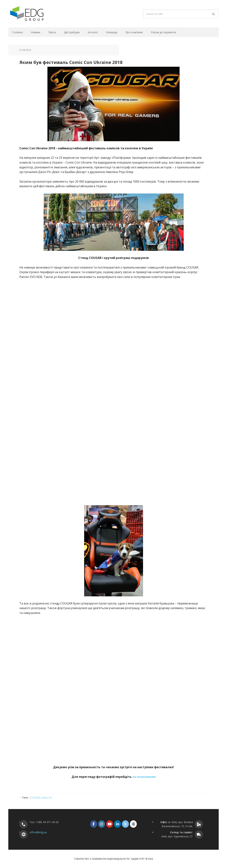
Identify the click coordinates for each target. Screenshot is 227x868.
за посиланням (144, 777)
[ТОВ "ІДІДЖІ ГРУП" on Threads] (133, 824)
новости (46, 797)
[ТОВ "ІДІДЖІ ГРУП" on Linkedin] (117, 824)
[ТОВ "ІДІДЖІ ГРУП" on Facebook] (94, 824)
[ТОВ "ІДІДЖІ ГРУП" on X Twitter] (125, 824)
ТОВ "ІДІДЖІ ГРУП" (33, 14)
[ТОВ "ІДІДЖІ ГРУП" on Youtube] (110, 824)
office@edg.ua (38, 832)
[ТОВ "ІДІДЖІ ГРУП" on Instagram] (102, 824)
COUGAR (34, 797)
